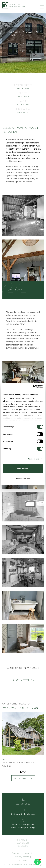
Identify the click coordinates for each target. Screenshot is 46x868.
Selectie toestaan (23, 478)
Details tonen (33, 459)
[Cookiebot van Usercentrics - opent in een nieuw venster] (33, 386)
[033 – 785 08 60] (23, 800)
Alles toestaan (23, 468)
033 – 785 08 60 (23, 804)
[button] (21, 772)
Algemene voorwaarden (23, 853)
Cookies (23, 860)
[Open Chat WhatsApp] (37, 862)
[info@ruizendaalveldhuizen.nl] (23, 810)
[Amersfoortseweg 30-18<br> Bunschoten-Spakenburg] (23, 821)
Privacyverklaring (23, 857)
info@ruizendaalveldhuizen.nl (23, 814)
